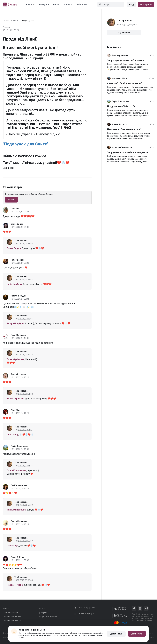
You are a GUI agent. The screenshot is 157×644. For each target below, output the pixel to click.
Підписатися (124, 33)
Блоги (56, 4)
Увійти (11, 200)
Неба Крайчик (17, 260)
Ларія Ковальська (19, 446)
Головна (6, 21)
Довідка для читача (12, 616)
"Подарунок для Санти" (26, 144)
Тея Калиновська (19, 485)
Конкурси (44, 4)
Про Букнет (43, 613)
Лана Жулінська (18, 335)
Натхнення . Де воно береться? (124, 129)
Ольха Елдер (17, 224)
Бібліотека (82, 4)
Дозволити (137, 634)
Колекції (68, 4)
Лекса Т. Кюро (18, 557)
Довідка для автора (12, 620)
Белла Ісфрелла (19, 374)
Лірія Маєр (16, 410)
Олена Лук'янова (19, 521)
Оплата (41, 609)
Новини (6, 609)
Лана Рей (15, 209)
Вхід (131, 4)
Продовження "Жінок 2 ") (121, 106)
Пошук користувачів (47, 616)
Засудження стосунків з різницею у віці (129, 152)
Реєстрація (146, 4)
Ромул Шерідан (18, 296)
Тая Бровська (21, 241)
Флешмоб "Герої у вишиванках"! (125, 83)
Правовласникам (11, 613)
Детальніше (116, 634)
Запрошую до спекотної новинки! (126, 60)
